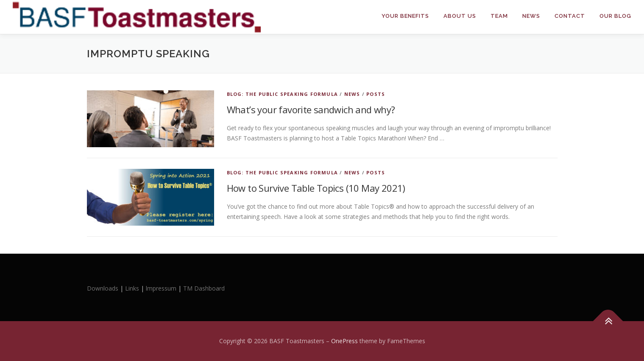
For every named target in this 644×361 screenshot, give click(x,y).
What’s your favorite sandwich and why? (311, 109)
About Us (460, 16)
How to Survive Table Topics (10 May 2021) (316, 188)
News (531, 16)
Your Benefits (405, 16)
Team (499, 16)
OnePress (344, 341)
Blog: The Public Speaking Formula (283, 94)
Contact (570, 16)
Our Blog (615, 16)
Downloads (103, 288)
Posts (376, 94)
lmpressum (161, 288)
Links (132, 288)
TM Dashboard (204, 288)
